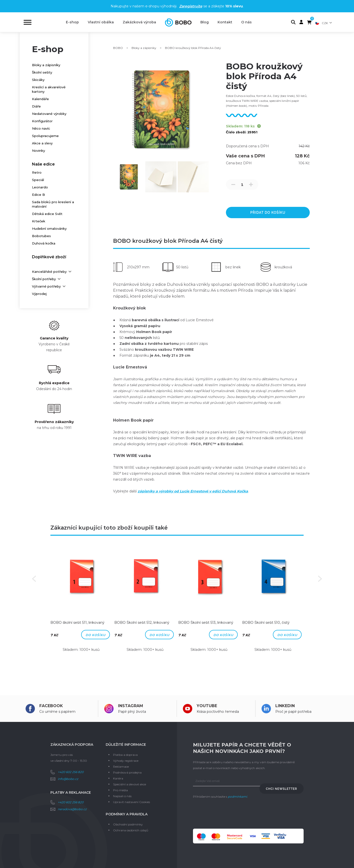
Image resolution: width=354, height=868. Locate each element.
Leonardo (40, 187)
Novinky (38, 151)
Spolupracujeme (45, 136)
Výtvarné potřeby (46, 286)
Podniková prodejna (127, 772)
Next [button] (320, 579)
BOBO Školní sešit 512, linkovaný (142, 623)
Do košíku (96, 635)
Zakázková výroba (139, 22)
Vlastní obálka (101, 22)
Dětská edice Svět (47, 214)
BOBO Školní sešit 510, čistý (266, 623)
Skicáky (38, 80)
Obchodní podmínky (128, 824)
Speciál (38, 180)
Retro (37, 172)
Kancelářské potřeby (49, 272)
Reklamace (121, 767)
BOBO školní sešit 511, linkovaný (77, 623)
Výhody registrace (126, 761)
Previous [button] (34, 579)
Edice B (38, 195)
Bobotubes (41, 236)
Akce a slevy (42, 143)
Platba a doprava (125, 755)
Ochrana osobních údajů (131, 830)
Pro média (120, 790)
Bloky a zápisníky (46, 65)
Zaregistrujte (191, 6)
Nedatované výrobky (49, 114)
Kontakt (225, 22)
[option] (81, 602)
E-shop (72, 22)
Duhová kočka (44, 243)
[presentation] (230, 814)
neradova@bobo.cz (72, 809)
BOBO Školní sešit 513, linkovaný (206, 623)
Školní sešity (42, 72)
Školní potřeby (44, 279)
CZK (325, 23)
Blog (205, 22)
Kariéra (118, 778)
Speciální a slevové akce (130, 784)
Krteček (39, 221)
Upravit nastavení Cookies (132, 802)
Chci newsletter (282, 789)
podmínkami (237, 797)
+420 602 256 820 (71, 772)
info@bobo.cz (68, 779)
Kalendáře (40, 99)
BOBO (118, 48)
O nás (246, 22)
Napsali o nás (122, 796)
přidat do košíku (268, 213)
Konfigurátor (42, 121)
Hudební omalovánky (49, 228)
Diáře (36, 106)
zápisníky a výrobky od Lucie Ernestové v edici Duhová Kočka (193, 491)
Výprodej (39, 294)
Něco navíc (41, 128)
